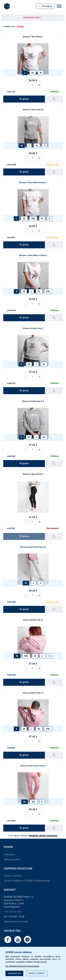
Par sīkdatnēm (11, 966)
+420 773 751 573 (13, 912)
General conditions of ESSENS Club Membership (27, 881)
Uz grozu (24, 99)
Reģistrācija (9, 855)
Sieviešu (20, 27)
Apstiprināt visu (14, 973)
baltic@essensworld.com (16, 922)
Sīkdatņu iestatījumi (37, 973)
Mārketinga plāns (12, 859)
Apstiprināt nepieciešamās (28, 966)
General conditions (13, 876)
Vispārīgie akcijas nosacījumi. (43, 836)
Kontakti (10, 890)
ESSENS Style (9, 27)
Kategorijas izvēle (33, 18)
